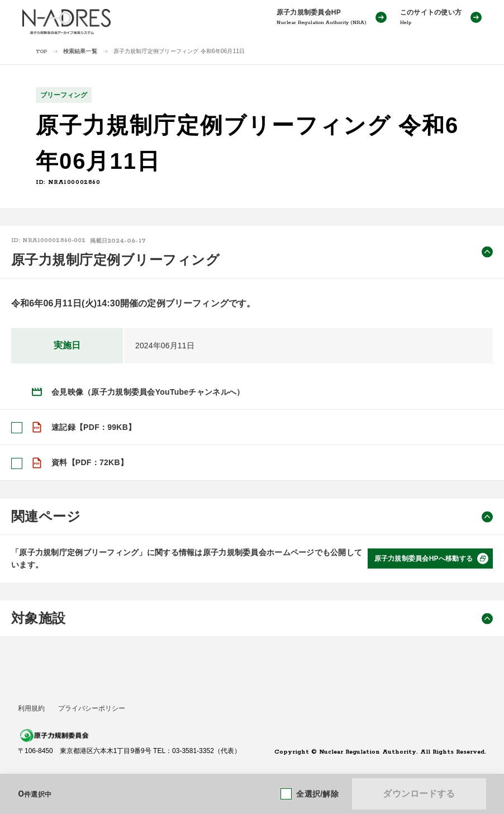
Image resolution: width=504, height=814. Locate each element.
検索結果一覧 (80, 51)
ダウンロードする (419, 794)
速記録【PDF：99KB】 (94, 427)
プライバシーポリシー (92, 708)
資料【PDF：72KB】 (90, 462)
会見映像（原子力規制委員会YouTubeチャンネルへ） (148, 392)
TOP (42, 52)
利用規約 (31, 708)
